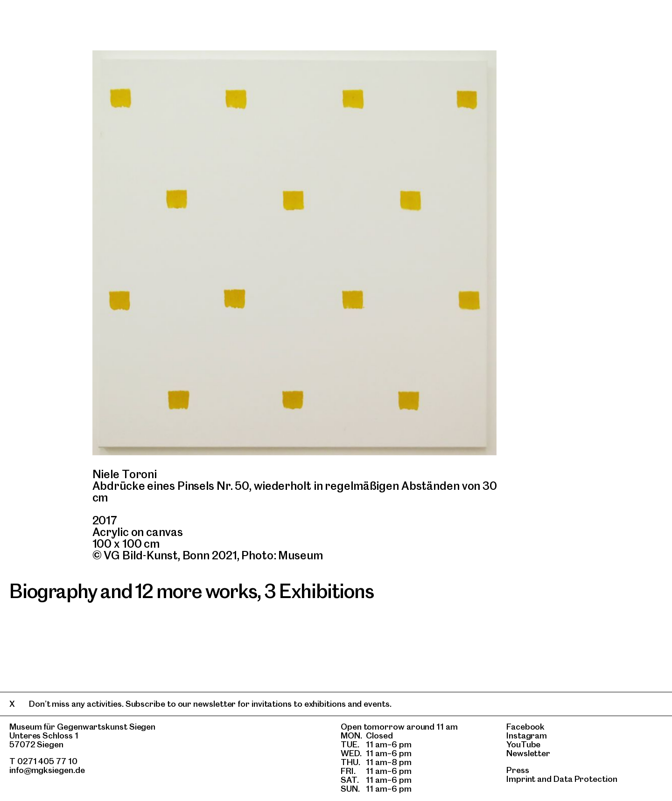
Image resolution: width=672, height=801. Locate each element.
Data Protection (585, 779)
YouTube (523, 744)
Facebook (525, 727)
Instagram (527, 735)
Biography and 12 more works (133, 591)
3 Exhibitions (319, 591)
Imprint (521, 779)
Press (518, 770)
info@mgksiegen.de (47, 770)
